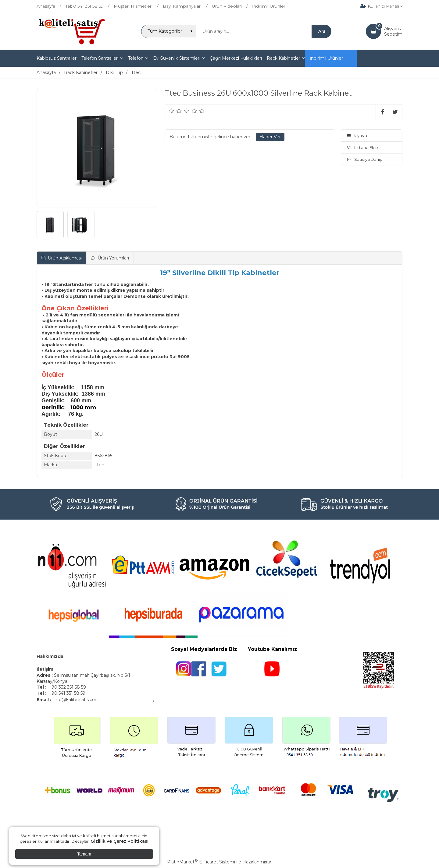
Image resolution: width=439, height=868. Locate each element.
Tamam (84, 854)
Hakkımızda (50, 656)
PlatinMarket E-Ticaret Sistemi (201, 862)
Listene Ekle (363, 147)
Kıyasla (357, 136)
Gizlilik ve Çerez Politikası (120, 841)
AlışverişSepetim (393, 31)
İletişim (46, 669)
